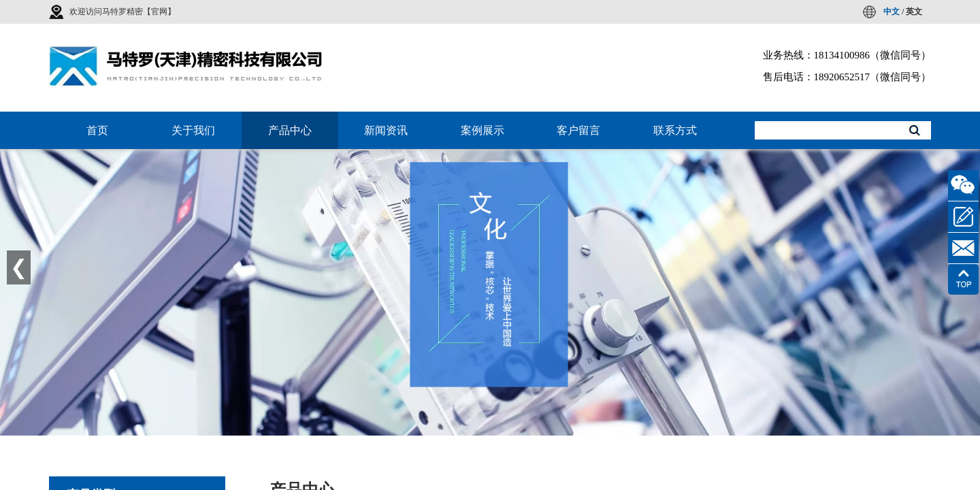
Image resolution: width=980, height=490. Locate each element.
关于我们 (193, 130)
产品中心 (290, 130)
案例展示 (483, 130)
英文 (914, 12)
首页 (97, 130)
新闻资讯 (386, 130)
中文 (892, 12)
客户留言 (578, 130)
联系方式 (675, 130)
